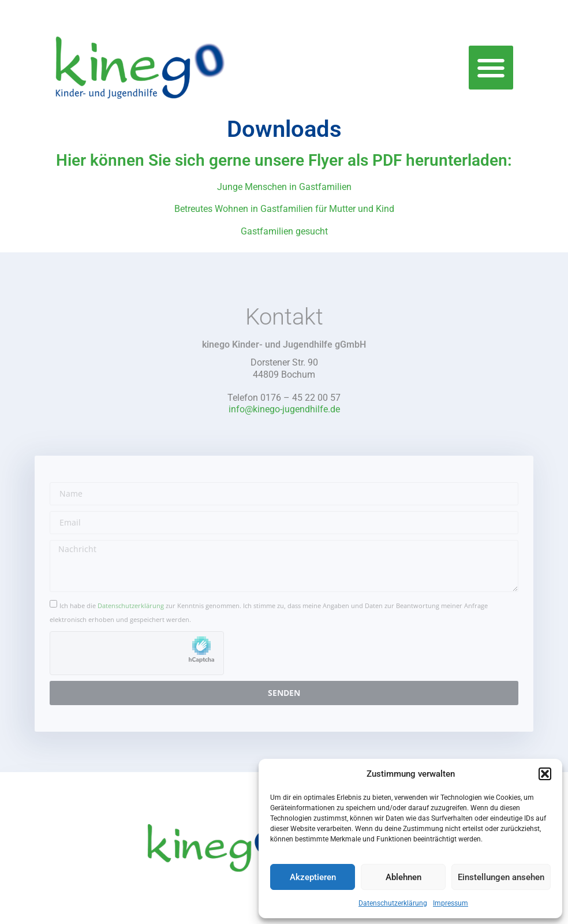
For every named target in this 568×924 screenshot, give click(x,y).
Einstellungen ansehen (501, 877)
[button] (545, 774)
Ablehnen (403, 877)
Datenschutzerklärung (393, 903)
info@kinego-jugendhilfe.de (284, 409)
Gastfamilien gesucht (284, 231)
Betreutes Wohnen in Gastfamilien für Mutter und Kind (284, 209)
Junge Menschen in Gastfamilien (284, 187)
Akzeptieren (313, 877)
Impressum (451, 903)
